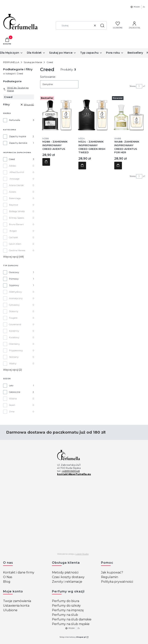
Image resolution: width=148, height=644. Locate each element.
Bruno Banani (16, 224)
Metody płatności (65, 572)
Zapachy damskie (18, 143)
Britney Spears (16, 218)
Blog (7, 582)
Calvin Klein (15, 244)
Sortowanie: (48, 77)
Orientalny (14, 344)
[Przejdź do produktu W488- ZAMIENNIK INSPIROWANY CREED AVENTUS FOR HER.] (128, 114)
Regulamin (110, 577)
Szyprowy (14, 285)
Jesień (12, 405)
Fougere (13, 318)
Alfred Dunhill (17, 172)
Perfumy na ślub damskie (72, 619)
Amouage (14, 179)
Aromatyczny (16, 298)
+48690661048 (71, 471)
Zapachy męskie (18, 136)
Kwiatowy (14, 337)
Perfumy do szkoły (66, 606)
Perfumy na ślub (65, 615)
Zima (12, 412)
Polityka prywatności (117, 582)
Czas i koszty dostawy (68, 577)
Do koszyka (46, 162)
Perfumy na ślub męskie (71, 624)
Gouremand (15, 324)
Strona (133, 86)
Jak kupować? (112, 572)
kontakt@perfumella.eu (74, 474)
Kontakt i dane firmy (19, 572)
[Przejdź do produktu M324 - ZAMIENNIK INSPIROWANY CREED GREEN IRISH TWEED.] (93, 114)
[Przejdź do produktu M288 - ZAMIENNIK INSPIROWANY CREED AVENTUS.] (57, 114)
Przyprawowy (16, 350)
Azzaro (12, 192)
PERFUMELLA (11, 62)
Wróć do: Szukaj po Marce (16, 89)
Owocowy (14, 272)
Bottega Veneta (17, 211)
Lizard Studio (82, 554)
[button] (102, 25)
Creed (12, 159)
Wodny (13, 363)
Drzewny (14, 311)
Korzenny (14, 331)
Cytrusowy (14, 305)
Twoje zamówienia (17, 601)
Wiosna (13, 399)
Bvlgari (13, 231)
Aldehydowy (15, 292)
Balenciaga (15, 198)
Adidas (12, 166)
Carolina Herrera (17, 250)
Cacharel (13, 237)
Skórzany (14, 357)
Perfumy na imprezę (68, 610)
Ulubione (10, 610)
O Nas (8, 577)
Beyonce (14, 205)
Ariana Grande (16, 185)
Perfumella (15, 120)
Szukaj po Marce (33, 62)
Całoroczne (15, 392)
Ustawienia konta (16, 606)
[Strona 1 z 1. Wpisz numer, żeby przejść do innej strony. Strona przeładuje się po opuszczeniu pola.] (139, 86)
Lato (11, 386)
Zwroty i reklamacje (67, 582)
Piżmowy (14, 279)
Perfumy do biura (66, 601)
